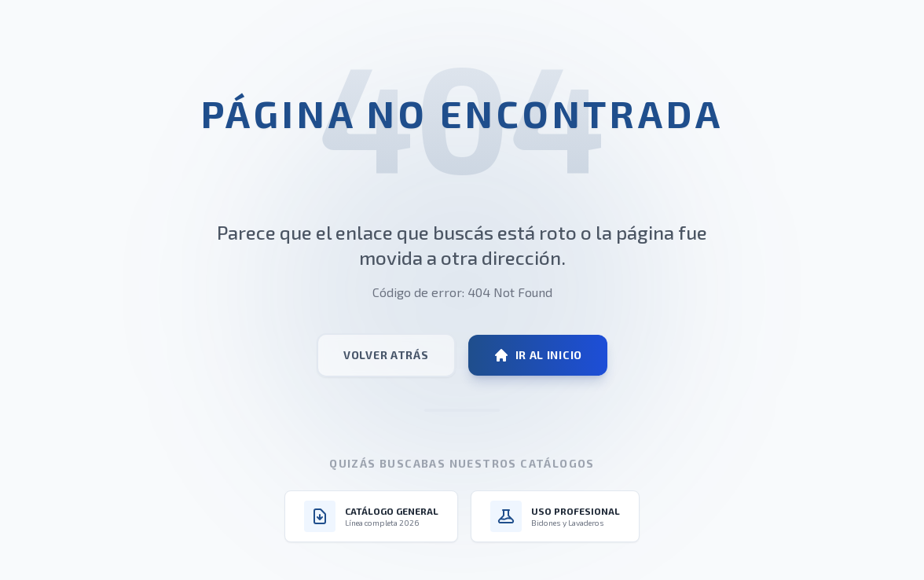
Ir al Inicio (538, 355)
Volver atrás (386, 355)
